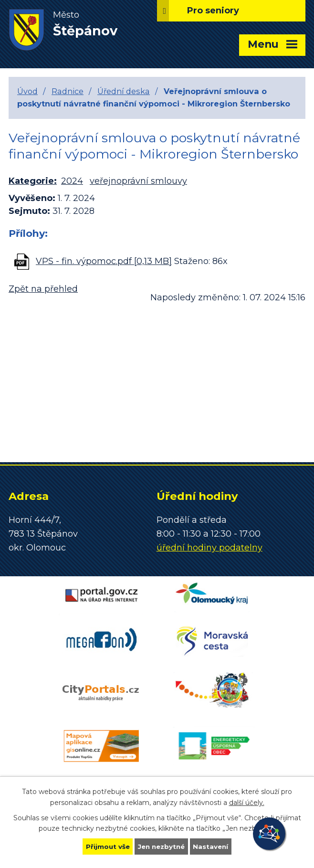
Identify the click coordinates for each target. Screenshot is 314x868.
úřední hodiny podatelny (209, 548)
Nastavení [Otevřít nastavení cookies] (213, 846)
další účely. (247, 802)
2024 (72, 181)
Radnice (68, 91)
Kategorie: (33, 181)
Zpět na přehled (43, 289)
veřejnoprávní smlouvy (138, 181)
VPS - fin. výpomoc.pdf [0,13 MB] (104, 261)
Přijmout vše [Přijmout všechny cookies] (105, 846)
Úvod (27, 91)
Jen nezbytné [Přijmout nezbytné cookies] (162, 846)
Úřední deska (124, 91)
